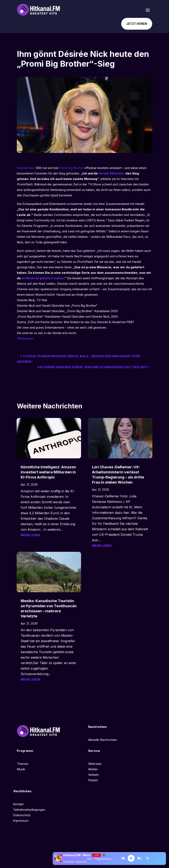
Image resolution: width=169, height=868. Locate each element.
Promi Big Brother (71, 168)
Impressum (21, 821)
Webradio (95, 764)
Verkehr (94, 775)
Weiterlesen (25, 338)
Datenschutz (22, 815)
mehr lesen (30, 535)
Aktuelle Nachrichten (103, 740)
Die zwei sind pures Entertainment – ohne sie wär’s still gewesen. (62, 327)
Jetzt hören (137, 24)
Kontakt (18, 804)
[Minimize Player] (148, 858)
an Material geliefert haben (43, 278)
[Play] (131, 858)
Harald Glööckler (112, 173)
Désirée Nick (26, 168)
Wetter (93, 769)
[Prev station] (139, 858)
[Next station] (123, 858)
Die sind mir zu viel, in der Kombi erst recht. (47, 333)
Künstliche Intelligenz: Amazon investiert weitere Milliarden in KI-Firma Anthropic (48, 472)
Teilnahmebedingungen (29, 810)
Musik (21, 769)
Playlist (93, 780)
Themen (23, 764)
